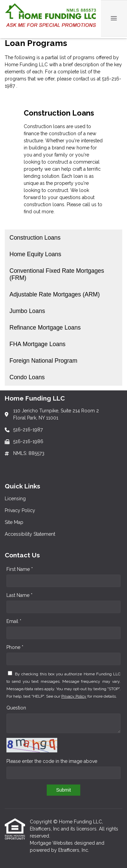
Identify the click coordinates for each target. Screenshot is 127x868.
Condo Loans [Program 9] (27, 377)
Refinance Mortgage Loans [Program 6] (45, 328)
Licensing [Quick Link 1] (15, 499)
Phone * (15, 647)
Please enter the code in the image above (52, 761)
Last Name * (19, 595)
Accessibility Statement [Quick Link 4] (30, 534)
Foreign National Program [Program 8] (43, 361)
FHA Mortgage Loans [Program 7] (37, 344)
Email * (14, 621)
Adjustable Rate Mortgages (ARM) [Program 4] (55, 294)
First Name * (20, 569)
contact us (84, 79)
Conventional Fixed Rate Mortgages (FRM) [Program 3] (57, 274)
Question (16, 708)
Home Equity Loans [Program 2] (35, 254)
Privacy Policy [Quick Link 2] (20, 510)
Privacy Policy (74, 696)
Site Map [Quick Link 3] (14, 522)
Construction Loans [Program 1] (35, 238)
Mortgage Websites (52, 843)
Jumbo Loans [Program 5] (27, 311)
